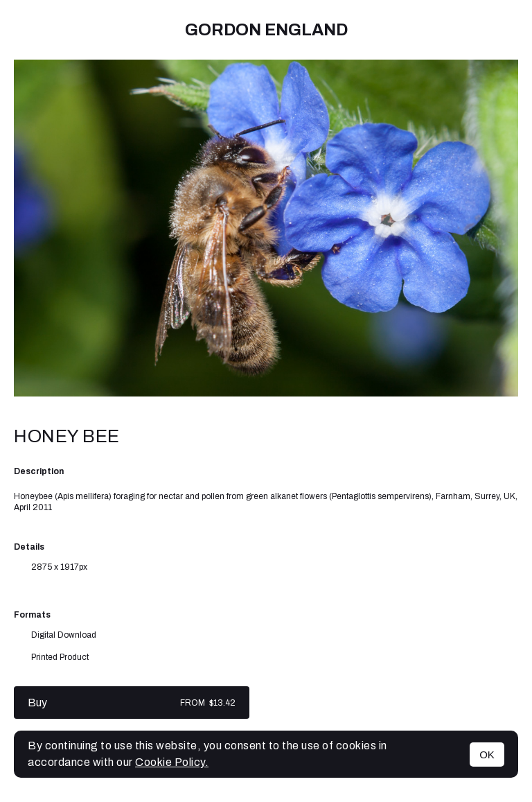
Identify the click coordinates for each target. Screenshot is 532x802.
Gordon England (266, 30)
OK (487, 755)
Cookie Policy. (172, 762)
